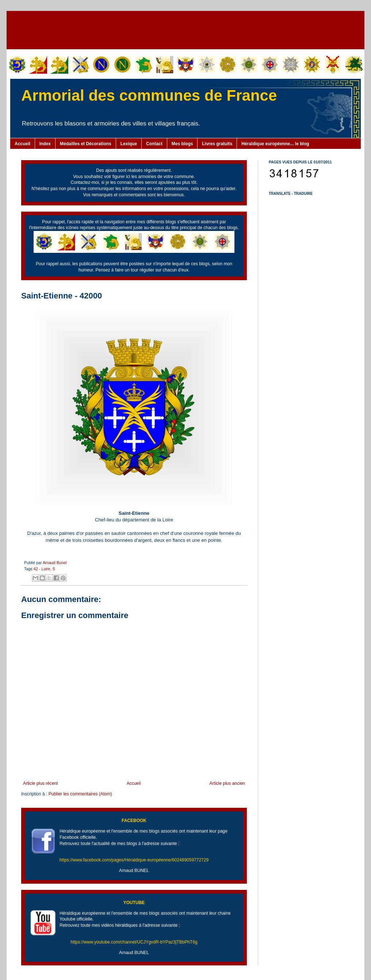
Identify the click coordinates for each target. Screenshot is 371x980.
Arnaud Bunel (55, 563)
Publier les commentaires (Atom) (80, 794)
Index (45, 144)
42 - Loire (42, 569)
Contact (154, 144)
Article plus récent (40, 783)
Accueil (22, 144)
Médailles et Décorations (86, 144)
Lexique (129, 144)
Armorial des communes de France (149, 95)
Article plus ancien (227, 783)
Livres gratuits (217, 144)
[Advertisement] (185, 29)
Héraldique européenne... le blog (275, 144)
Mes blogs (182, 144)
